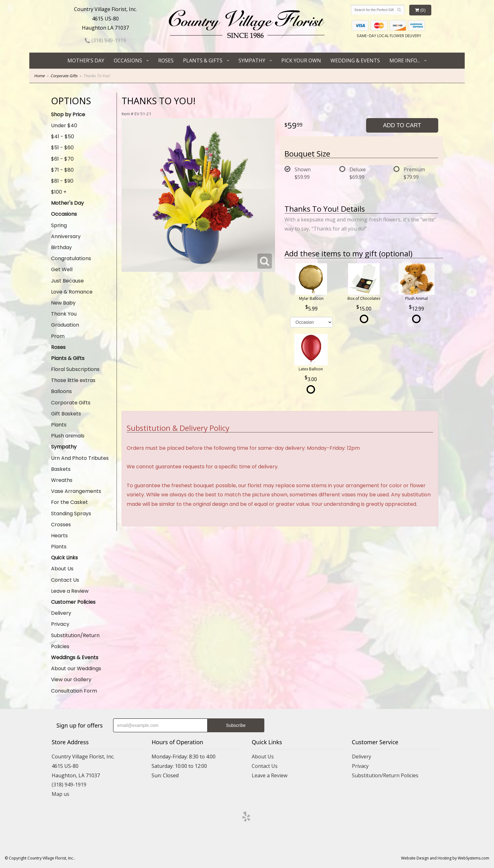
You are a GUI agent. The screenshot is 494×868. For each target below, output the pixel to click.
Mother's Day (86, 60)
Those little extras (73, 380)
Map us (60, 794)
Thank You (64, 314)
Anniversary (66, 236)
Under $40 (64, 126)
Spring (59, 225)
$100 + (59, 192)
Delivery (61, 613)
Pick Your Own (301, 60)
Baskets (61, 469)
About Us (62, 569)
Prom (58, 336)
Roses (166, 60)
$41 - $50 (63, 137)
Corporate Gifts (64, 76)
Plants (59, 425)
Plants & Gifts (203, 60)
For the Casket (69, 502)
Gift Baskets (66, 414)
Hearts (59, 536)
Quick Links (64, 558)
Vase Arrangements (76, 491)
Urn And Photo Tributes (80, 458)
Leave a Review (70, 591)
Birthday (61, 247)
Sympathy (252, 60)
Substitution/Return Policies (75, 641)
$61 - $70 (62, 159)
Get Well (62, 269)
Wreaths (62, 480)
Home (39, 76)
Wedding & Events (355, 60)
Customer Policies (73, 602)
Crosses (61, 525)
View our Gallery (71, 680)
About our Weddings (76, 668)
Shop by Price (68, 114)
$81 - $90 (62, 181)
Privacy (60, 624)
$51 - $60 (62, 148)
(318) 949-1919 (105, 40)
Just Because (67, 281)
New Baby (63, 303)
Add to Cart (402, 125)
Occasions (128, 60)
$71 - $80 (62, 170)
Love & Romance (72, 292)
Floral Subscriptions (75, 369)
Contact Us (65, 580)
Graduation (65, 325)
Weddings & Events (75, 657)
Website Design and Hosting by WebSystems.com (445, 858)
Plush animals (68, 436)
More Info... (405, 60)
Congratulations (71, 258)
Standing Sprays (71, 514)
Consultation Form (74, 691)
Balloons (61, 391)
